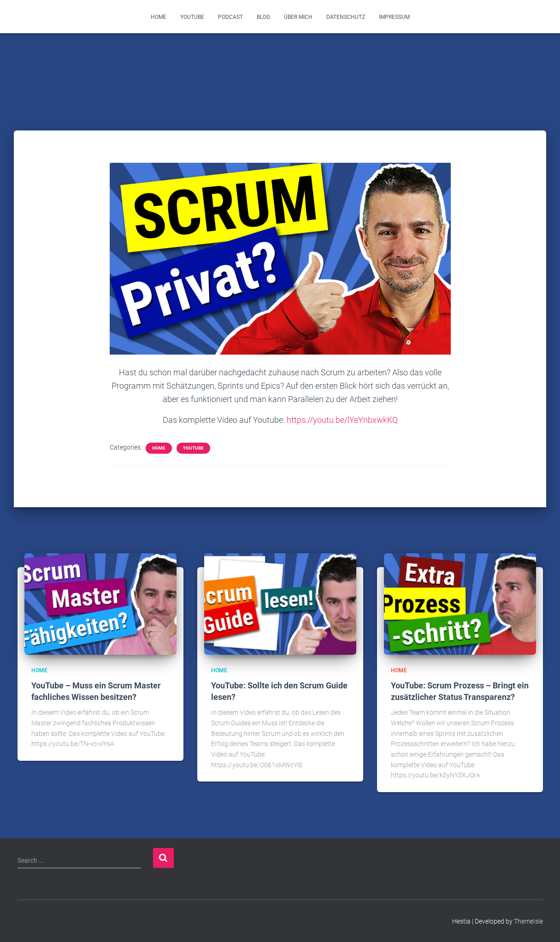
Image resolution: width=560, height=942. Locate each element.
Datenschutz (346, 17)
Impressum (394, 17)
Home (159, 17)
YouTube (192, 17)
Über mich (298, 17)
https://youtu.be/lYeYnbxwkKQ (342, 420)
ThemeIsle (528, 921)
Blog (263, 17)
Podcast (230, 17)
